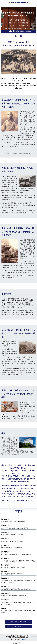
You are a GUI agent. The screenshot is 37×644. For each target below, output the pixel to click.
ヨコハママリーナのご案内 (19, 622)
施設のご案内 (19, 626)
